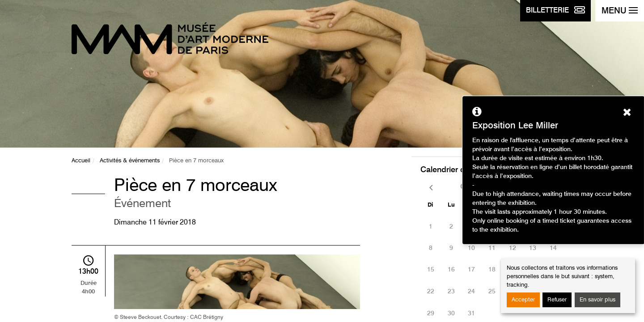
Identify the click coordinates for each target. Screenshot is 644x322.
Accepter (523, 300)
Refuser (557, 300)
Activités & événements (130, 161)
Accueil (81, 161)
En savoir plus (597, 300)
